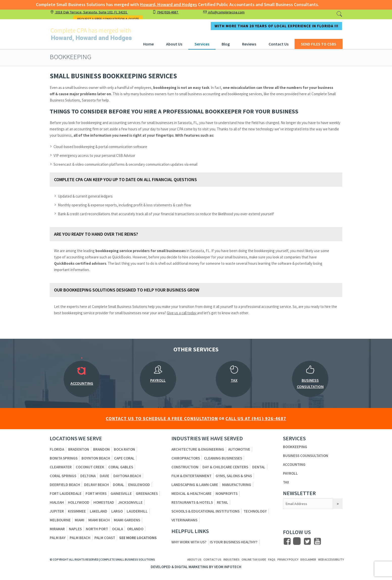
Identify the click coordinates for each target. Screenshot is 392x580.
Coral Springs (63, 476)
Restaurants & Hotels (192, 502)
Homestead (104, 502)
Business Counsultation (306, 456)
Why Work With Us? (189, 542)
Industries (231, 560)
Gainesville (121, 493)
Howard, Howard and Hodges (163, 4)
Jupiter (57, 511)
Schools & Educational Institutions (205, 511)
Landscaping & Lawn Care (195, 485)
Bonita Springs (64, 458)
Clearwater (61, 467)
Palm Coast (105, 538)
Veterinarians (184, 520)
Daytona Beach (127, 476)
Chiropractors (186, 458)
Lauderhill (137, 511)
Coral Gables (121, 467)
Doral (119, 485)
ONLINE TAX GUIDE (254, 560)
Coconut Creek (90, 467)
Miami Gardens (127, 520)
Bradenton (79, 449)
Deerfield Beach (65, 485)
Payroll (290, 473)
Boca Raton (124, 449)
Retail (223, 502)
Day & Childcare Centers (225, 467)
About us (194, 560)
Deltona (88, 476)
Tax (286, 482)
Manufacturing (237, 485)
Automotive (239, 449)
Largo (117, 511)
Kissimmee (77, 511)
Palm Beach (80, 538)
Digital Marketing (191, 567)
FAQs (272, 560)
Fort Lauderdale (66, 493)
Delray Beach (96, 485)
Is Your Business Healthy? (234, 542)
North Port (97, 529)
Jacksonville (130, 502)
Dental (259, 467)
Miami (80, 520)
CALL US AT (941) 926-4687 (256, 418)
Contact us (212, 560)
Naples (75, 529)
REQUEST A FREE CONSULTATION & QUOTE (108, 19)
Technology (255, 511)
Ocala (117, 529)
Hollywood (79, 502)
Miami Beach (99, 520)
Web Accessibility (331, 560)
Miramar (57, 529)
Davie (104, 476)
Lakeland (99, 511)
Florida (57, 449)
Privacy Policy (288, 560)
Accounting (294, 464)
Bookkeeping (295, 447)
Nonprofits (227, 493)
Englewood (139, 485)
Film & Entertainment (191, 476)
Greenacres (147, 493)
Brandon (101, 449)
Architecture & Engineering (198, 449)
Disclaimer (308, 560)
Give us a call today (182, 313)
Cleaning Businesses (223, 458)
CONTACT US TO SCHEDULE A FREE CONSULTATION (162, 418)
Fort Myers (96, 493)
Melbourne (60, 520)
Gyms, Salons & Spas (234, 476)
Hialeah (57, 502)
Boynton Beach (96, 458)
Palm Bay (58, 538)
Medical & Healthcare (191, 493)
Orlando (135, 529)
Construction (185, 467)
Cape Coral (124, 458)
